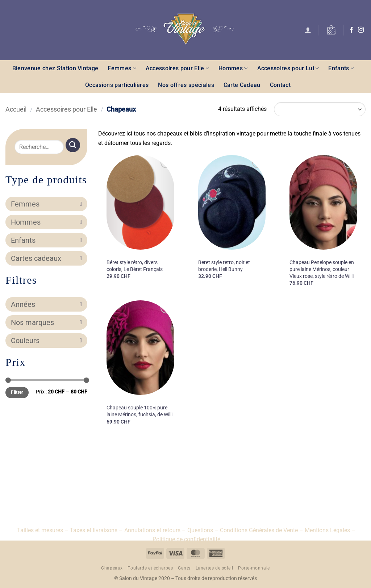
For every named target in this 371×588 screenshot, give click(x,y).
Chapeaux (112, 568)
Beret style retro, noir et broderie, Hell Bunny (224, 266)
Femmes (122, 68)
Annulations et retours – (155, 530)
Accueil (16, 109)
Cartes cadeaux (46, 258)
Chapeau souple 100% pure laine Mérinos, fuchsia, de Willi (139, 411)
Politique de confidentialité (186, 539)
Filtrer (17, 392)
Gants (184, 568)
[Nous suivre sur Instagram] (361, 30)
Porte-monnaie (254, 568)
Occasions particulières (117, 85)
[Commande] (320, 109)
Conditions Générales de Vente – (262, 530)
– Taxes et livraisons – (93, 530)
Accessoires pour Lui (288, 68)
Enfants (341, 68)
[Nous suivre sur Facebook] (351, 30)
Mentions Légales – (330, 530)
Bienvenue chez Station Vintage (55, 68)
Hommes (233, 68)
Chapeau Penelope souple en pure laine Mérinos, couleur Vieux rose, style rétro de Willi (322, 269)
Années (46, 304)
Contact (280, 85)
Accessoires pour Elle (177, 68)
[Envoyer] (73, 145)
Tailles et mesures (40, 530)
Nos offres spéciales (186, 85)
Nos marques (46, 322)
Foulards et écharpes (150, 568)
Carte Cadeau (242, 85)
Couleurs (46, 341)
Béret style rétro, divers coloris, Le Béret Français (135, 266)
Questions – (203, 530)
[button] (308, 30)
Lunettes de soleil (214, 568)
